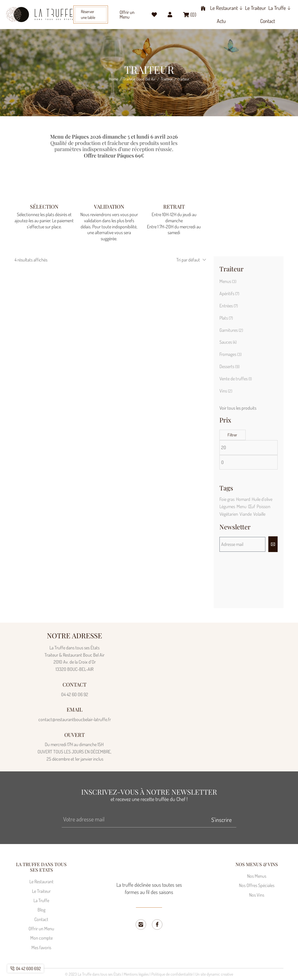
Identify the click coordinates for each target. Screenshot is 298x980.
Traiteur (167, 79)
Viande (246, 514)
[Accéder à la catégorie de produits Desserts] (249, 367)
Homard (243, 499)
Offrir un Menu (127, 15)
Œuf (252, 506)
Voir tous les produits (238, 408)
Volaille (259, 514)
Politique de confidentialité (172, 974)
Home (113, 79)
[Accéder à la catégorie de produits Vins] (249, 391)
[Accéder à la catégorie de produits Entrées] (249, 306)
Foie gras (227, 499)
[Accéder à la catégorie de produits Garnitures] (249, 330)
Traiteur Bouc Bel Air (139, 79)
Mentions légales (136, 974)
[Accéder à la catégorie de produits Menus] (249, 282)
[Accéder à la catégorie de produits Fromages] (249, 354)
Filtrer (232, 435)
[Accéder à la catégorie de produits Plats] (249, 318)
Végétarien (229, 514)
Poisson (264, 506)
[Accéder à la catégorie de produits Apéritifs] (249, 294)
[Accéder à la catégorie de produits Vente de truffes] (249, 379)
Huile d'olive (262, 499)
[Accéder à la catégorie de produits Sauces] (249, 342)
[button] (91, 14)
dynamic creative (220, 974)
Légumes (227, 506)
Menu (242, 506)
